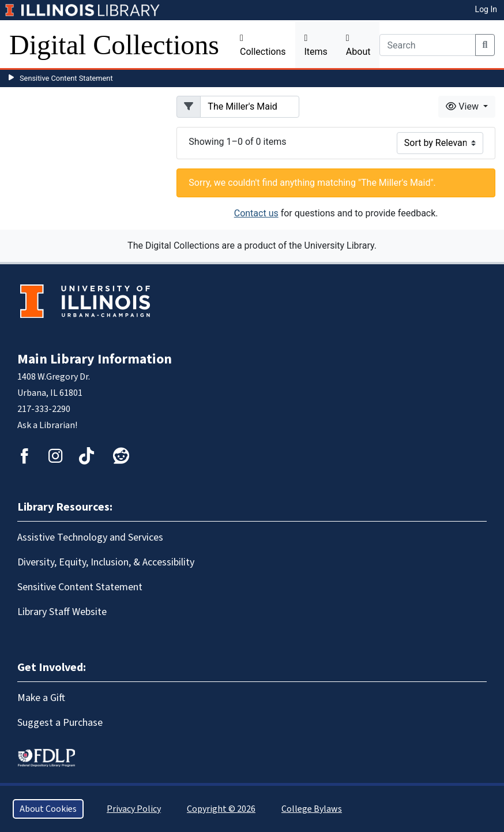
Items (316, 45)
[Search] (427, 45)
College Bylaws (312, 809)
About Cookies (48, 809)
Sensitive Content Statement (66, 78)
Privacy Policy (134, 809)
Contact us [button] (256, 213)
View (463, 106)
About (358, 45)
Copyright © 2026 (221, 809)
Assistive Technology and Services (90, 537)
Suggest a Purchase (60, 723)
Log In (486, 9)
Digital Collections (114, 45)
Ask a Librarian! (47, 425)
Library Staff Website (62, 612)
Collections (263, 45)
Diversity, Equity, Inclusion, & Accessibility (106, 562)
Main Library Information (95, 359)
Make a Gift (41, 698)
